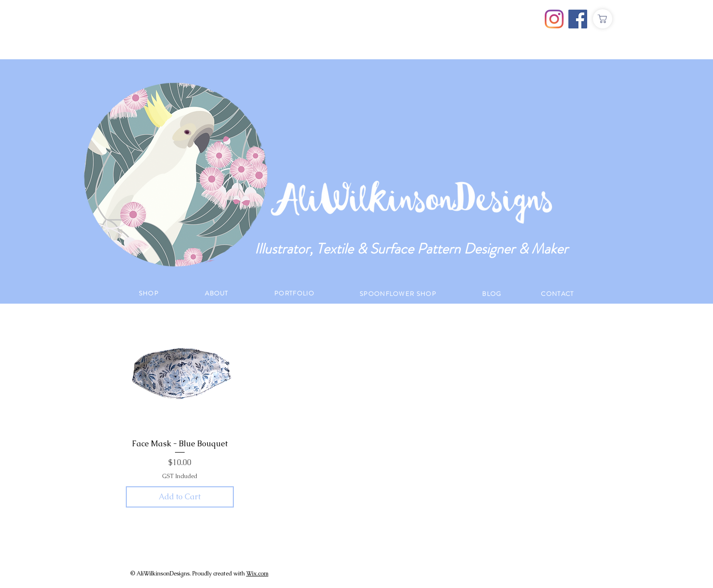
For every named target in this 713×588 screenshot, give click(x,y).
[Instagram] (554, 19)
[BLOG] (493, 294)
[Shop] (603, 19)
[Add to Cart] (180, 497)
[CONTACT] (559, 294)
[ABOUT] (218, 293)
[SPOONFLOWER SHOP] (399, 294)
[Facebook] (578, 19)
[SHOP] (150, 293)
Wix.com (257, 574)
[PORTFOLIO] (296, 293)
